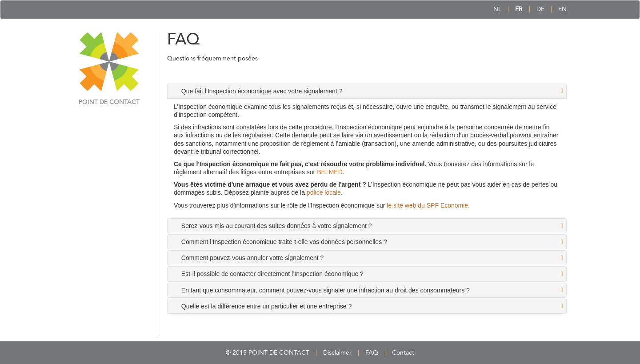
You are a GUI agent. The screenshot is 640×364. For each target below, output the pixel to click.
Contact (403, 353)
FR (519, 9)
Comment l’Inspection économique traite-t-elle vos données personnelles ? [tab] (284, 242)
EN (562, 9)
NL (497, 9)
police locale (324, 192)
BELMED (330, 172)
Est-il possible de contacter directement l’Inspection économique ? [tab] (272, 274)
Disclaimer (337, 353)
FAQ (372, 353)
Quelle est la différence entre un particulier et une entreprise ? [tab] (266, 306)
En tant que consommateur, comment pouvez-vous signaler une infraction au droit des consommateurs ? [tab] (326, 290)
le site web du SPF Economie (427, 205)
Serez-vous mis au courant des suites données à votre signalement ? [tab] (277, 226)
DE (540, 9)
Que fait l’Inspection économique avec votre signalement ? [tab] (262, 91)
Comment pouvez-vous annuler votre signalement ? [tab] (253, 258)
